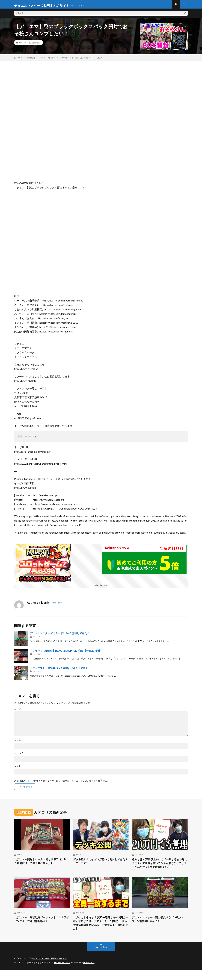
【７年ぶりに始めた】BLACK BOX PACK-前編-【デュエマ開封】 (67, 653)
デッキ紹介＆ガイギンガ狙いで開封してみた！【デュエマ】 (101, 864)
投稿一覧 (56, 605)
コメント (19, 711)
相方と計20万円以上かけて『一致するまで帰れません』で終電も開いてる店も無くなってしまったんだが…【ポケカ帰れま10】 (160, 869)
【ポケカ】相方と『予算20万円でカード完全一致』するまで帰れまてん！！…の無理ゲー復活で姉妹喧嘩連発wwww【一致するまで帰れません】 (101, 933)
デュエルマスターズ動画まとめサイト (51, 969)
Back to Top (101, 958)
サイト (18, 768)
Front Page (31, 439)
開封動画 (36, 45)
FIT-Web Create (63, 973)
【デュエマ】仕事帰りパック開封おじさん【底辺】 (59, 671)
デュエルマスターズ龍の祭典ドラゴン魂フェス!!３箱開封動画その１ (160, 928)
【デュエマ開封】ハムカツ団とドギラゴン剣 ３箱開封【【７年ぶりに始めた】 (42, 864)
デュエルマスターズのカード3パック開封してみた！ (60, 636)
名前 (18, 743)
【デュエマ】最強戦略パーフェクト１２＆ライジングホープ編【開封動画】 (42, 928)
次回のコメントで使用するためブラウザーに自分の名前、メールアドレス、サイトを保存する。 (62, 783)
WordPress (91, 973)
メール (19, 756)
